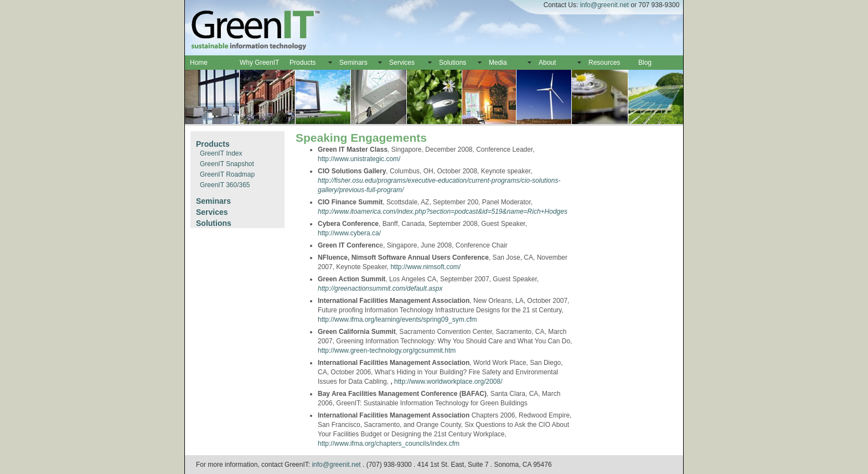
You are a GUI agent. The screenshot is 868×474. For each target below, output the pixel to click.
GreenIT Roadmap (227, 174)
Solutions (453, 63)
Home (199, 63)
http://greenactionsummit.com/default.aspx (380, 288)
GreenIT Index (221, 153)
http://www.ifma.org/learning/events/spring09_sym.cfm (397, 320)
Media (498, 63)
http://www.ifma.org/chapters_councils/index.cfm (389, 444)
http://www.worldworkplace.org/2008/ (448, 382)
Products (303, 63)
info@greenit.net (604, 5)
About (547, 63)
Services (402, 63)
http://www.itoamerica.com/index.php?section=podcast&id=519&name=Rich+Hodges (443, 212)
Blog (645, 63)
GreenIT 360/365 (225, 185)
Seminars (353, 63)
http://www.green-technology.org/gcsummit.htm (387, 351)
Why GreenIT (259, 63)
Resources (604, 63)
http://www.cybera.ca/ (349, 233)
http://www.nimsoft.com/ (425, 267)
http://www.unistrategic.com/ (359, 159)
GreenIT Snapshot (227, 164)
